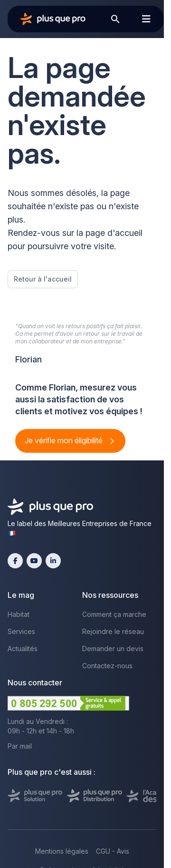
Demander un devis (113, 649)
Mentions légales (62, 851)
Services (21, 631)
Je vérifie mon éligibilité (65, 440)
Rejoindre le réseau (113, 631)
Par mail (20, 746)
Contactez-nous (107, 666)
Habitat (19, 614)
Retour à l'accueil (43, 279)
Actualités (23, 649)
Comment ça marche (114, 614)
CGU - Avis (113, 851)
